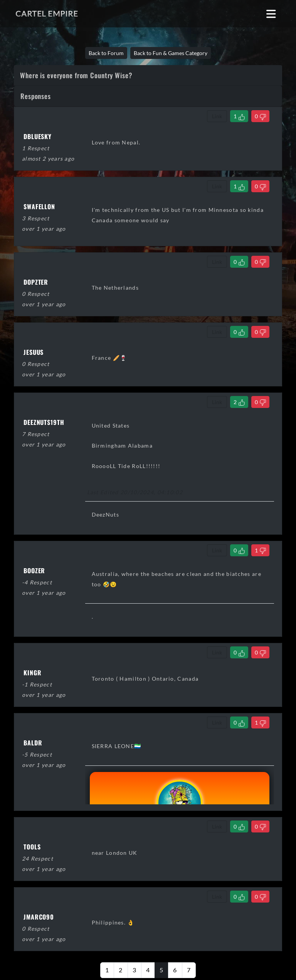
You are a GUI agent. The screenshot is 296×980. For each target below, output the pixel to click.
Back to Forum (106, 53)
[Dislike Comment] (260, 116)
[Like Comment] (239, 116)
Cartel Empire (47, 13)
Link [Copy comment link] (217, 116)
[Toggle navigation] (271, 14)
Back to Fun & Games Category (171, 53)
